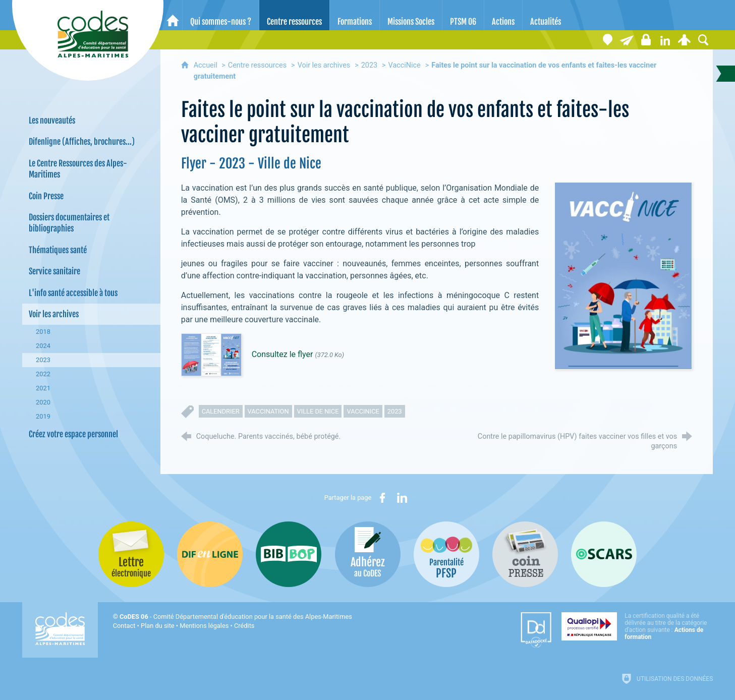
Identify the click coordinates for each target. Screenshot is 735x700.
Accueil (207, 65)
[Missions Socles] (411, 15)
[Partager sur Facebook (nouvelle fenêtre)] (382, 498)
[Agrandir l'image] (624, 276)
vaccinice (363, 411)
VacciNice (405, 65)
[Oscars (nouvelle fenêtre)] (604, 554)
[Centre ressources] (294, 15)
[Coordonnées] (607, 40)
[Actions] (503, 15)
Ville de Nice (318, 411)
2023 (369, 65)
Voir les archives (324, 65)
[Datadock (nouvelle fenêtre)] (536, 630)
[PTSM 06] (463, 15)
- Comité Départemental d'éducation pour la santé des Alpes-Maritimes (236, 617)
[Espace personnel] (684, 40)
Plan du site (158, 626)
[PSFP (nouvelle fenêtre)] (446, 554)
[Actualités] (546, 15)
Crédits (244, 626)
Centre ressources (257, 65)
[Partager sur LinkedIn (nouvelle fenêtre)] (402, 498)
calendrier (221, 411)
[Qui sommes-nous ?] (221, 15)
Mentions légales (204, 626)
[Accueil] (173, 15)
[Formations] (355, 15)
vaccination (268, 411)
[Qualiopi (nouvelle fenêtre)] (637, 626)
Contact (124, 626)
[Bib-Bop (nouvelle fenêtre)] (289, 554)
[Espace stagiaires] (646, 40)
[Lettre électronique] (627, 40)
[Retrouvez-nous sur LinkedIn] (665, 40)
